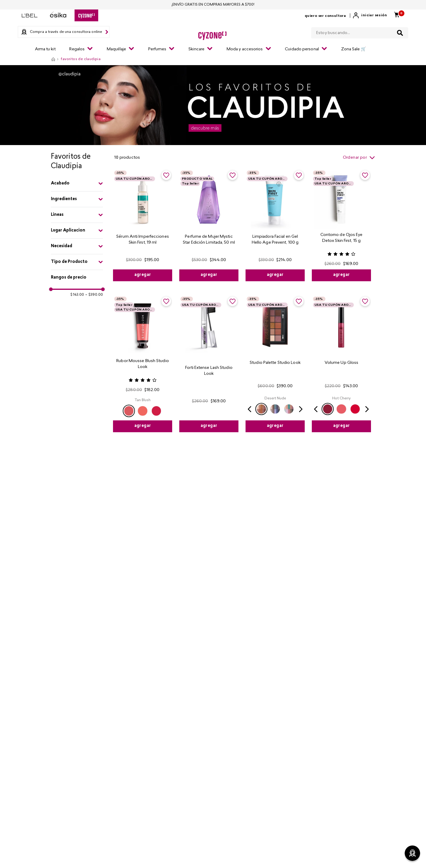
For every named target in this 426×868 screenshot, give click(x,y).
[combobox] (360, 32)
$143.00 (77, 295)
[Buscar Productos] (400, 33)
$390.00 (94, 295)
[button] (77, 184)
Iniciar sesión (374, 15)
